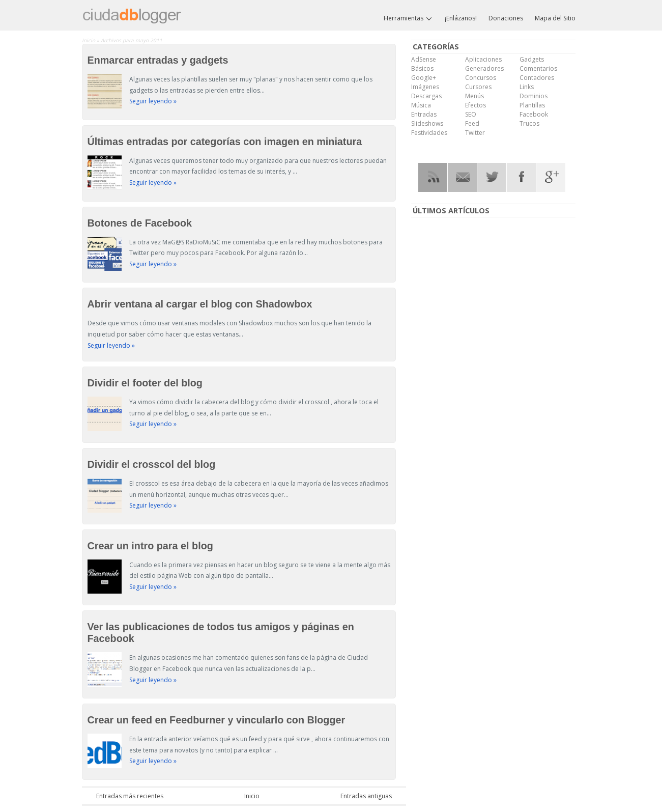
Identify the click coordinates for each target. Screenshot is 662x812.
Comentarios (538, 68)
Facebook (534, 114)
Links (527, 87)
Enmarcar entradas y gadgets (158, 60)
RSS (433, 177)
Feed (472, 123)
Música (421, 105)
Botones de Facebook (140, 223)
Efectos (476, 105)
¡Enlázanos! (461, 18)
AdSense (424, 59)
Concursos (481, 78)
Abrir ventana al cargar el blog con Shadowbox (200, 304)
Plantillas (532, 105)
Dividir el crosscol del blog (152, 464)
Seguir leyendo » (153, 101)
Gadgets (532, 59)
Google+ (424, 78)
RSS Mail (462, 177)
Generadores (484, 68)
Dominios (534, 96)
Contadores (537, 78)
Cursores (478, 87)
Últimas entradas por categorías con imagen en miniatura (225, 142)
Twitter (475, 133)
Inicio (89, 40)
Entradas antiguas (366, 796)
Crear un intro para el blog (150, 546)
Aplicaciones (483, 59)
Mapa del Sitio (555, 18)
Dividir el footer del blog (145, 383)
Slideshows (427, 123)
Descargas (426, 96)
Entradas (424, 114)
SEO (471, 114)
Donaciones (506, 18)
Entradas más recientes (130, 796)
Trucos (529, 123)
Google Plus (551, 177)
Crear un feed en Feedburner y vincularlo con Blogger (217, 720)
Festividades (429, 133)
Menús (474, 96)
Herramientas (408, 18)
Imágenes (425, 87)
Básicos (422, 68)
